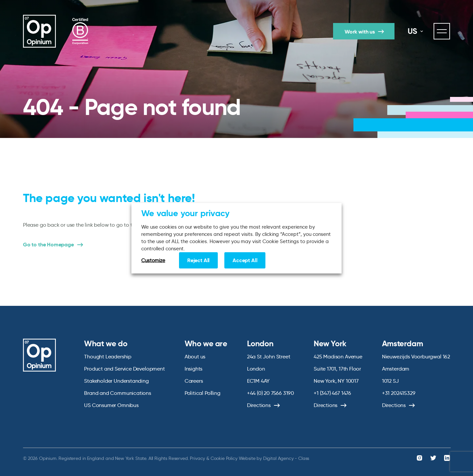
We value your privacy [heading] (185, 213)
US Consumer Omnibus (111, 405)
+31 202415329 (399, 393)
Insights (194, 369)
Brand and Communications (118, 393)
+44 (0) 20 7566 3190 (270, 393)
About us (195, 357)
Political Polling (203, 393)
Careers (194, 381)
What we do (106, 344)
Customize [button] (153, 260)
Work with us (360, 32)
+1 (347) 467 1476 (332, 393)
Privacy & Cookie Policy (214, 458)
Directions (259, 405)
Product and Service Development (124, 369)
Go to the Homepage (48, 245)
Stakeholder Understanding (116, 381)
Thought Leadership (108, 357)
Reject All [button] (198, 260)
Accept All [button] (245, 260)
